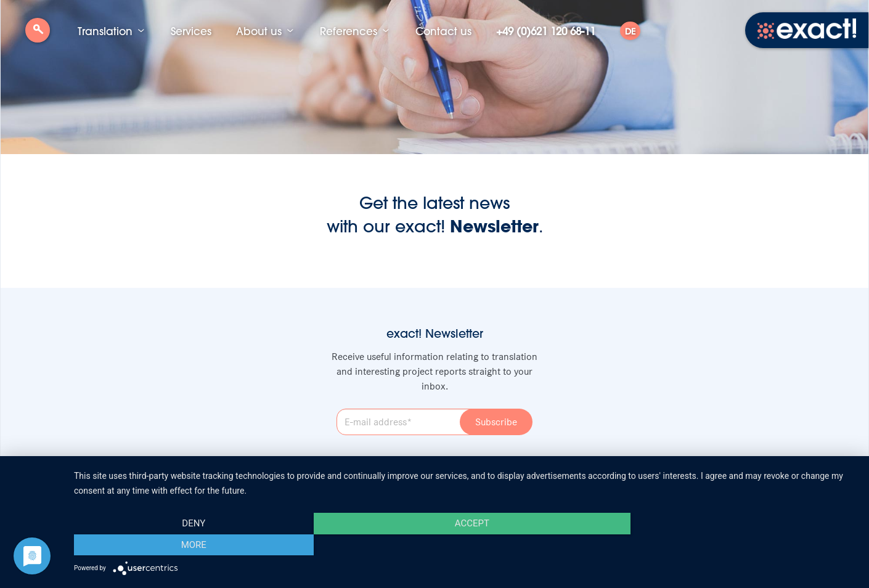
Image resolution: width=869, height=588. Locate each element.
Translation (105, 31)
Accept (465, 545)
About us (259, 31)
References (349, 31)
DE (630, 31)
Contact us (443, 31)
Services (191, 31)
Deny (192, 545)
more (739, 545)
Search (38, 35)
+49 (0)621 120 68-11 (546, 31)
